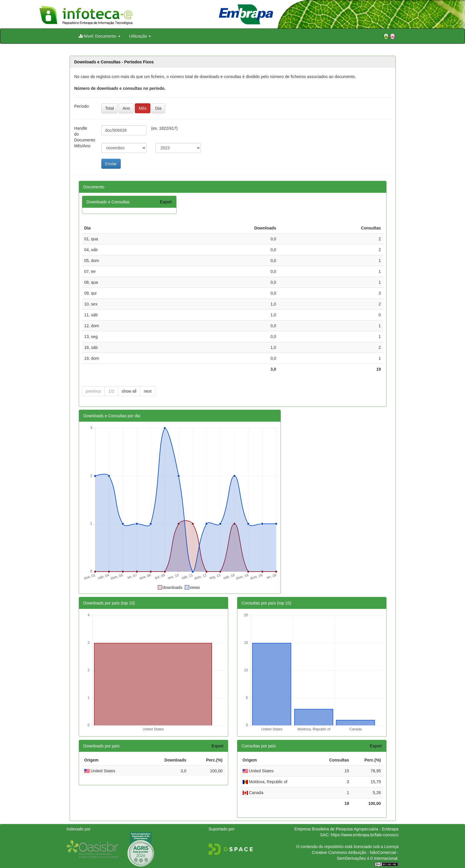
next (147, 391)
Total (110, 108)
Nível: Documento (99, 36)
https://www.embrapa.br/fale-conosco (365, 835)
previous (94, 391)
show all (129, 391)
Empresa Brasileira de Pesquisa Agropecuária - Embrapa (346, 829)
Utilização (140, 36)
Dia (158, 108)
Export (166, 202)
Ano (126, 108)
